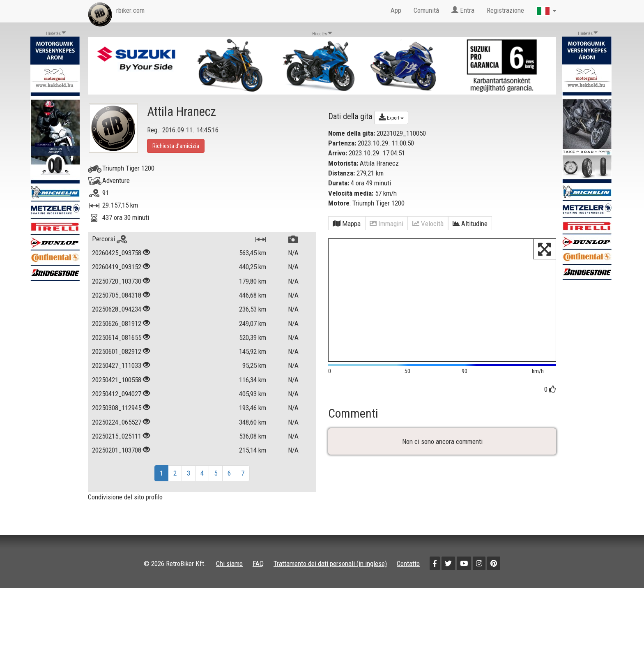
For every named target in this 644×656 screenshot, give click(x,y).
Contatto (408, 564)
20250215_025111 (117, 436)
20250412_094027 (117, 394)
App (396, 10)
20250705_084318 (117, 295)
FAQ (258, 564)
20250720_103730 (117, 281)
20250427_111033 (117, 365)
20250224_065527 (117, 422)
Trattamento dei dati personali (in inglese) (330, 564)
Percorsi (109, 239)
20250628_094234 (117, 309)
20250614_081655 (117, 337)
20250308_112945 (117, 408)
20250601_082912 (117, 351)
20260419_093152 (117, 267)
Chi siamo (229, 564)
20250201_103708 (117, 450)
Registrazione (505, 10)
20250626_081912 (117, 323)
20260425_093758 (117, 253)
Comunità (426, 10)
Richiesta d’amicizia (176, 146)
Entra (463, 10)
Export (391, 117)
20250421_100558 (117, 380)
